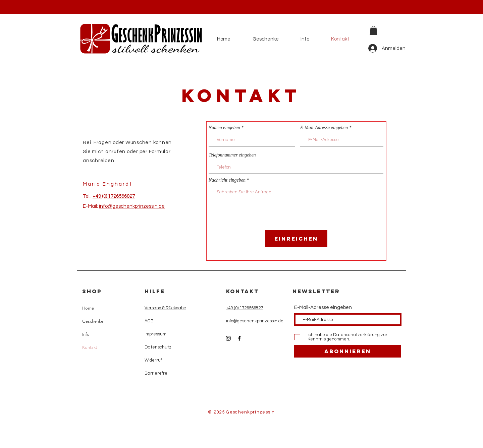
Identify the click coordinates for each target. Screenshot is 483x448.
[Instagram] (228, 338)
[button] (373, 30)
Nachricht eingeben (227, 180)
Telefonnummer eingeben (232, 155)
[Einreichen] (296, 239)
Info (86, 334)
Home (88, 308)
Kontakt (90, 347)
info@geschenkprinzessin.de (132, 206)
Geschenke (93, 321)
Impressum (155, 334)
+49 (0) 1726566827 (114, 196)
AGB (149, 321)
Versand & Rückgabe (165, 308)
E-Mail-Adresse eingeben (324, 128)
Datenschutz (158, 347)
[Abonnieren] (348, 351)
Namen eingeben (224, 128)
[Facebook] (239, 338)
